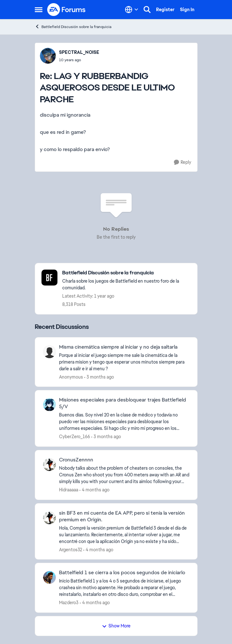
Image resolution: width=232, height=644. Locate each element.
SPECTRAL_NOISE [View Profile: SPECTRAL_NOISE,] (79, 52)
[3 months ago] (99, 377)
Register (165, 10)
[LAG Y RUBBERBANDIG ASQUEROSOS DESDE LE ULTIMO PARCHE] (79, 60)
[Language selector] (132, 10)
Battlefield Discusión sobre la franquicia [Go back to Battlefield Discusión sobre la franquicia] (73, 27)
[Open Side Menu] (39, 10)
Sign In (187, 10)
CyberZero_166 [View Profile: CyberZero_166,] (75, 437)
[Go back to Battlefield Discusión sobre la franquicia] (127, 273)
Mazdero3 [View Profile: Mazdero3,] (69, 603)
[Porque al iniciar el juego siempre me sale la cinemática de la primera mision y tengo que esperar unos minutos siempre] (124, 362)
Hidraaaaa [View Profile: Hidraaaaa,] (69, 490)
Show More (116, 626)
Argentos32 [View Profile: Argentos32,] (71, 549)
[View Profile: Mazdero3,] (49, 577)
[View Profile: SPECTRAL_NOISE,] (48, 56)
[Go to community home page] (67, 10)
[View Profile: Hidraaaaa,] (49, 465)
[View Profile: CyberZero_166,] (49, 405)
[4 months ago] (94, 490)
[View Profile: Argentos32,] (49, 518)
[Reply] (183, 162)
